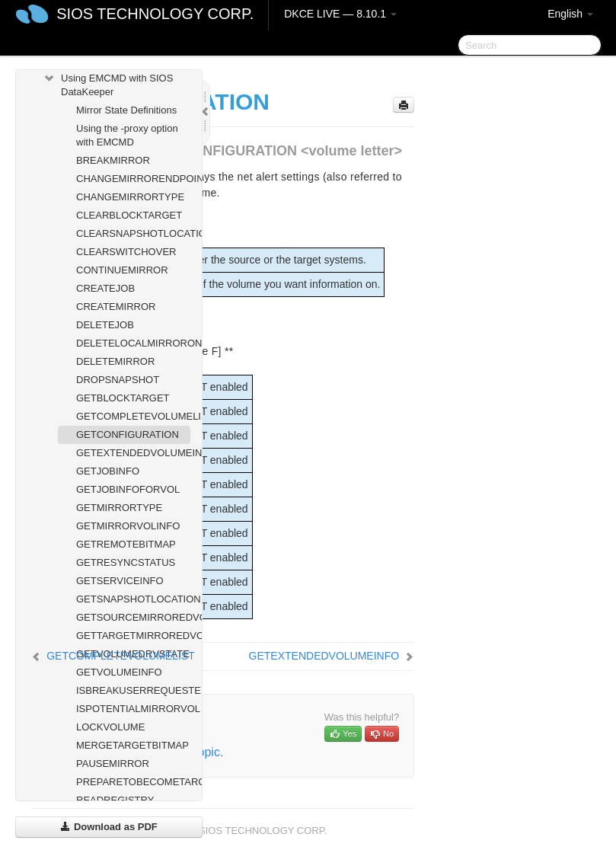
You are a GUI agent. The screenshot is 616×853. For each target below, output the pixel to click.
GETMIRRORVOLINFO (128, 526)
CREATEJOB (105, 288)
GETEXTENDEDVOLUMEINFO (133, 453)
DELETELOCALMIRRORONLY (133, 343)
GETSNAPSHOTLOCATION (133, 599)
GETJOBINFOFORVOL (128, 489)
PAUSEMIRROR (113, 764)
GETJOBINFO (108, 471)
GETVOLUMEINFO (119, 672)
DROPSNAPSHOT (118, 380)
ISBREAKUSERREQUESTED (133, 690)
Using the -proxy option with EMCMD (127, 135)
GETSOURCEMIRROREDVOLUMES (133, 617)
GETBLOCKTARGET (123, 398)
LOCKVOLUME (110, 727)
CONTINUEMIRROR (122, 270)
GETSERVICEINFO (120, 581)
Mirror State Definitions (126, 110)
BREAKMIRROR (113, 160)
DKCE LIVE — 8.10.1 (340, 14)
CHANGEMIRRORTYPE (130, 197)
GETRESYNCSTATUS (126, 562)
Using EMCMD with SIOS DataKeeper (108, 83)
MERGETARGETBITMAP (132, 745)
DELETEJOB (105, 325)
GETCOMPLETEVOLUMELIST (133, 416)
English (570, 14)
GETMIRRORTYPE (119, 508)
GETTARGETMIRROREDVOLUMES (133, 636)
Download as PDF (109, 827)
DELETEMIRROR (115, 361)
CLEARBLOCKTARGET (129, 215)
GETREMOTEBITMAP (126, 544)
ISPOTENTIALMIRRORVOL (133, 709)
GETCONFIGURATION (128, 434)
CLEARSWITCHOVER (126, 252)
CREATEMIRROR (116, 307)
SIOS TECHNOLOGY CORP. (155, 14)
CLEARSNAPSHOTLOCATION (133, 233)
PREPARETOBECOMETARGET (133, 782)
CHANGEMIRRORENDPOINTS (133, 179)
